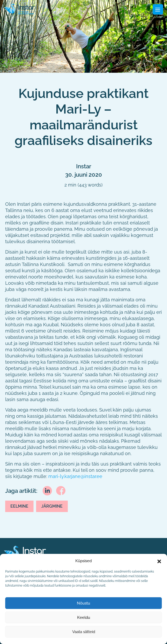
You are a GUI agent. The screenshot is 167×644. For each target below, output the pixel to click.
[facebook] (61, 490)
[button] (159, 561)
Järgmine (52, 506)
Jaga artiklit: (21, 491)
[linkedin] (47, 490)
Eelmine (19, 506)
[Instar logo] (25, 553)
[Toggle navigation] (158, 9)
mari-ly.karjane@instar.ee (75, 476)
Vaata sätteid (84, 632)
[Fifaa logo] (19, 9)
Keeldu (84, 618)
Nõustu (84, 603)
